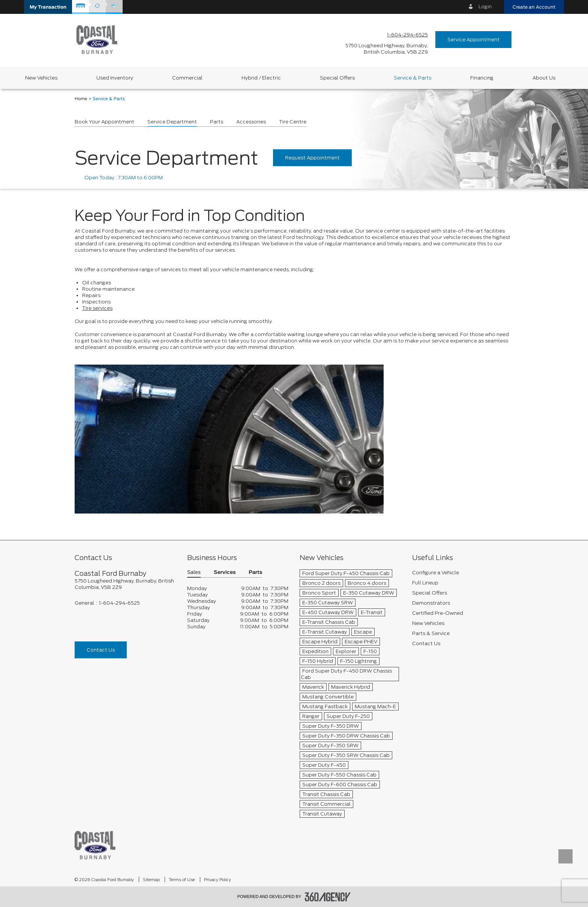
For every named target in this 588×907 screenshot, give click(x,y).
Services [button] (225, 573)
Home (81, 99)
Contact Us (101, 650)
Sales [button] (194, 573)
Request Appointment (312, 158)
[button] (48, 7)
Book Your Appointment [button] (104, 122)
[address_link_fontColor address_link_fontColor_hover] (387, 49)
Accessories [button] (251, 122)
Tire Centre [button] (293, 122)
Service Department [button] (172, 122)
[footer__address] (125, 584)
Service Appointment (473, 40)
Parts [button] (217, 122)
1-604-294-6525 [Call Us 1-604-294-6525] (407, 35)
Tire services (97, 308)
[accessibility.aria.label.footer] (328, 897)
